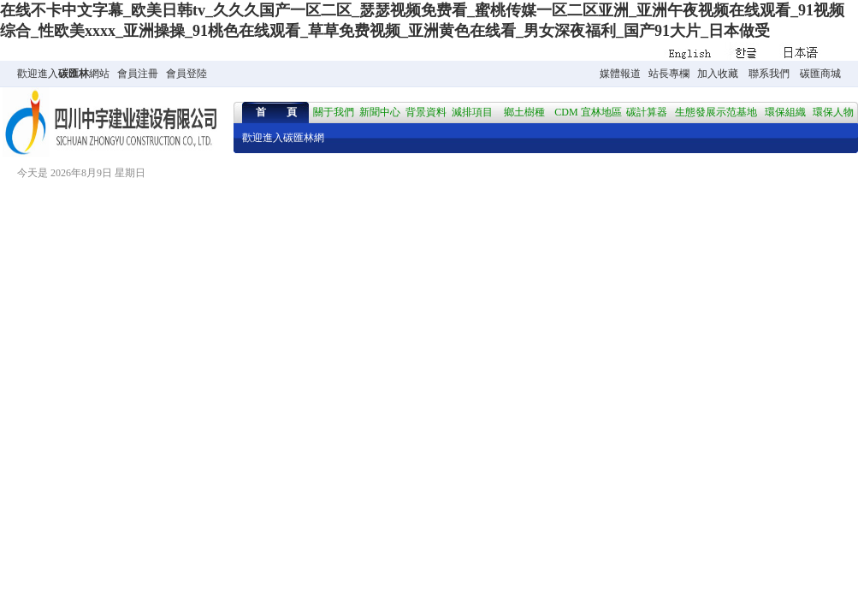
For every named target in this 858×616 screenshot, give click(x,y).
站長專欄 (669, 74)
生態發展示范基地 (716, 112)
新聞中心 (380, 112)
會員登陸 (186, 74)
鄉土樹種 (524, 112)
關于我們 (334, 112)
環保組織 (785, 112)
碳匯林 (74, 74)
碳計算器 (647, 112)
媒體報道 (620, 74)
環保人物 (833, 112)
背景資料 (426, 112)
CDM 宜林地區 (588, 112)
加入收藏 (718, 74)
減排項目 (472, 112)
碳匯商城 (820, 74)
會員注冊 (138, 74)
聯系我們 (769, 74)
